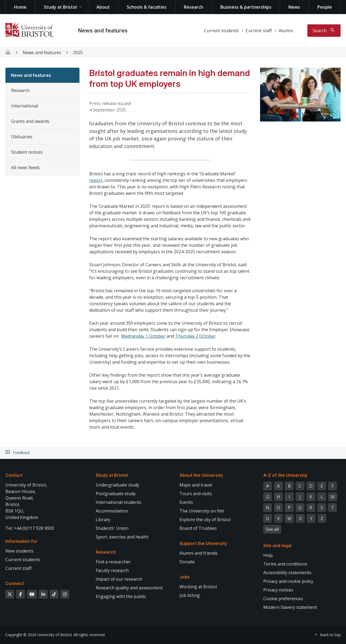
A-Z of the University (285, 475)
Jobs (185, 577)
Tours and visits (196, 494)
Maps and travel (196, 485)
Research (194, 7)
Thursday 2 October (195, 336)
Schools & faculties (147, 7)
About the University (201, 475)
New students (19, 551)
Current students (222, 31)
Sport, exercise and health (122, 537)
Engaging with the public (121, 596)
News (294, 7)
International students (119, 502)
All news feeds (25, 167)
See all (272, 529)
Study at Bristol (60, 7)
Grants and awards (30, 121)
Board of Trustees (198, 528)
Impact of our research (119, 579)
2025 (78, 52)
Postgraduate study (116, 494)
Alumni (286, 31)
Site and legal (277, 546)
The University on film (202, 511)
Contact (14, 475)
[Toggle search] (324, 31)
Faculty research (112, 570)
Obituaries (22, 137)
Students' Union (112, 528)
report (96, 180)
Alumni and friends (199, 553)
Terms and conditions (285, 564)
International (24, 106)
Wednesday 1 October (143, 336)
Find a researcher (113, 562)
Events (186, 502)
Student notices (27, 152)
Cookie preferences (283, 599)
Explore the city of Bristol (205, 520)
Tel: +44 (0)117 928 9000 (30, 528)
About (103, 7)
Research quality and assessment (129, 588)
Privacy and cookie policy (288, 581)
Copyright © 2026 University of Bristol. (39, 635)
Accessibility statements (287, 573)
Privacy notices (278, 590)
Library (103, 520)
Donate (187, 562)
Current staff (259, 31)
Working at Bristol (198, 587)
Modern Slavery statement (290, 607)
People (325, 7)
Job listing (190, 595)
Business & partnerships (246, 7)
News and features (103, 31)
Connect (15, 583)
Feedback (21, 453)
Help (268, 555)
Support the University (203, 543)
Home (20, 7)
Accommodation (112, 511)
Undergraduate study (117, 485)
